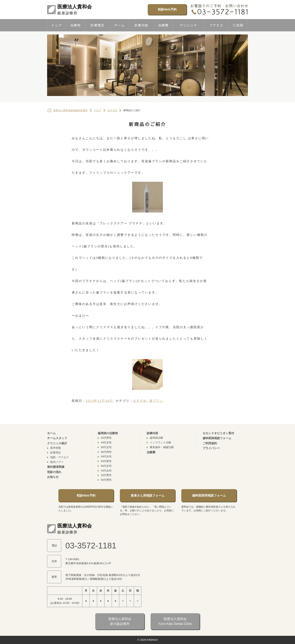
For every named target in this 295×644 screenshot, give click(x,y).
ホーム (51, 433)
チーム (120, 25)
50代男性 (106, 461)
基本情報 (56, 448)
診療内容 (141, 25)
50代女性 (106, 447)
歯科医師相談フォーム (217, 438)
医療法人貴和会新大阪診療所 (120, 621)
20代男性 (106, 438)
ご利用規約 (210, 443)
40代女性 (106, 442)
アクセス (216, 25)
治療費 (163, 25)
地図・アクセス (60, 457)
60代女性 (106, 466)
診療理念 (98, 25)
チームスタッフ (57, 438)
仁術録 (238, 25)
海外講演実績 (56, 467)
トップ (57, 25)
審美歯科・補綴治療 (162, 447)
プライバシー (211, 448)
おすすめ (140, 401)
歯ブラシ (156, 401)
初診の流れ (54, 472)
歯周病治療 (156, 438)
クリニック (188, 25)
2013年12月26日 (99, 401)
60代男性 (106, 452)
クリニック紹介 (57, 443)
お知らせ (53, 477)
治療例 (75, 25)
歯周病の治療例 (108, 433)
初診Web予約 (167, 9)
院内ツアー (57, 462)
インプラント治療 (160, 442)
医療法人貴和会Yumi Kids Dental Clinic (175, 621)
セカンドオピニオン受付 (218, 433)
